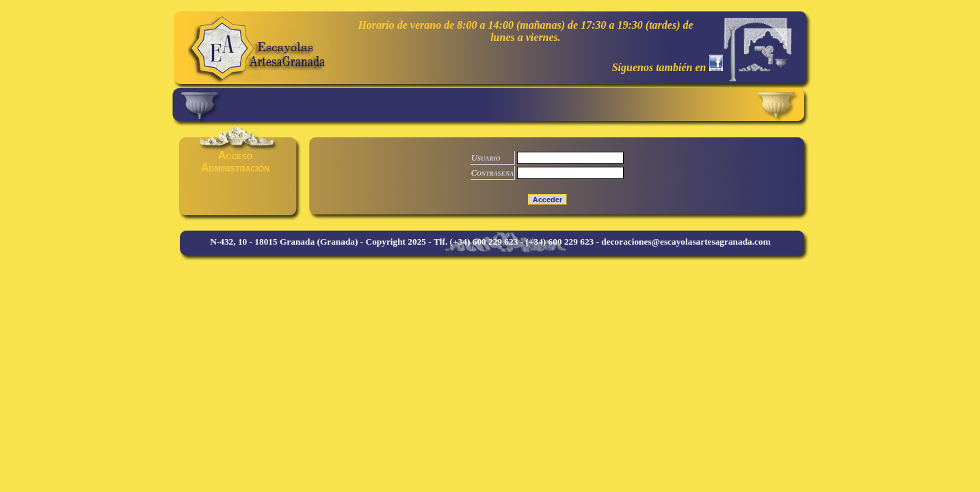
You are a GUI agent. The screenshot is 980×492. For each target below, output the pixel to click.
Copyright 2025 (396, 242)
